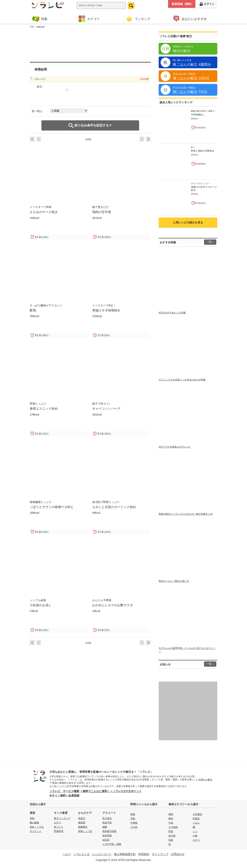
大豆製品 (197, 814)
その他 (134, 827)
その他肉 (173, 827)
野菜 (171, 831)
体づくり (59, 827)
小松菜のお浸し (41, 605)
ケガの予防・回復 (112, 844)
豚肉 (171, 819)
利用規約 (144, 854)
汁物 (195, 836)
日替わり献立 (205, 780)
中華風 (134, 823)
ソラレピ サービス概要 (64, 791)
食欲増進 (107, 836)
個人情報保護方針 (125, 854)
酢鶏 (33, 310)
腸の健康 (34, 823)
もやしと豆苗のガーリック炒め (114, 507)
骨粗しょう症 (85, 831)
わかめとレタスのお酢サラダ (113, 605)
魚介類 (172, 836)
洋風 (133, 819)
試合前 (106, 840)
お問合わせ (178, 854)
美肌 (32, 818)
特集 (40, 19)
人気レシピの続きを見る (188, 222)
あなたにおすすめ (190, 19)
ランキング (138, 19)
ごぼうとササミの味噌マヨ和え (52, 507)
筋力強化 (107, 818)
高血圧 (82, 818)
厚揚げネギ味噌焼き (106, 310)
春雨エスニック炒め (44, 408)
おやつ (57, 823)
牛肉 (171, 823)
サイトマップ (160, 854)
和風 (133, 814)
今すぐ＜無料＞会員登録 (64, 795)
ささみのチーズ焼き (44, 212)
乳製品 (196, 819)
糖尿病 (82, 823)
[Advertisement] (90, 45)
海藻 (171, 840)
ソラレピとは (81, 854)
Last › (148, 139)
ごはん (196, 823)
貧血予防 (107, 823)
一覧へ (210, 242)
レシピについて (102, 854)
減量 (105, 827)
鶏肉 (171, 814)
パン (195, 831)
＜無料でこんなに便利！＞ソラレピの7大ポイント (111, 791)
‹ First (32, 139)
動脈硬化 (83, 827)
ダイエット (36, 831)
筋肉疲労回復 (109, 831)
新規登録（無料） (183, 4)
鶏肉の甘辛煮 (102, 212)
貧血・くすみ (37, 827)
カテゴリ (89, 19)
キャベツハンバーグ (106, 408)
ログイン (207, 4)
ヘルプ (67, 854)
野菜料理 (59, 831)
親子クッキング (62, 818)
